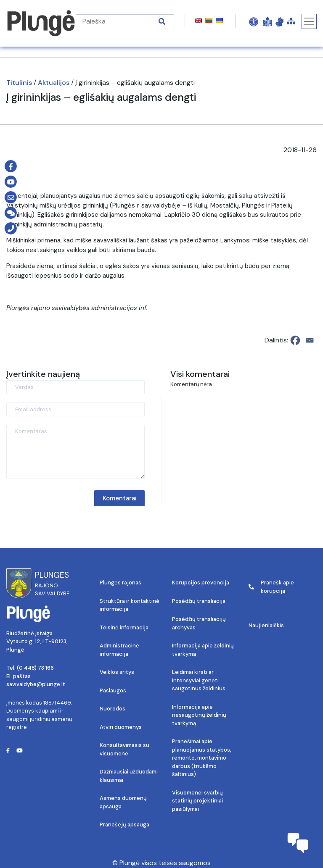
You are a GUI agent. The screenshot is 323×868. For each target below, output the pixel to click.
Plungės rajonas (120, 583)
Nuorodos (113, 709)
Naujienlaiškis (266, 625)
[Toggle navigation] (309, 21)
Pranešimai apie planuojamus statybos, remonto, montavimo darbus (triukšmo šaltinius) (202, 758)
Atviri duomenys (121, 727)
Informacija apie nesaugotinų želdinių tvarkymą (199, 715)
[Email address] (75, 409)
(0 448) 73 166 (35, 668)
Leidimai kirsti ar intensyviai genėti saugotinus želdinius (199, 680)
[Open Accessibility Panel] (254, 21)
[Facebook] (295, 340)
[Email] (310, 340)
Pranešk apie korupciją (271, 587)
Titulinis (19, 83)
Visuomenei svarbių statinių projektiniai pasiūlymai (197, 801)
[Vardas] (75, 387)
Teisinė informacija (124, 627)
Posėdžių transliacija (199, 601)
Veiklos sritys (117, 672)
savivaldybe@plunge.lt (36, 684)
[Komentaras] (75, 452)
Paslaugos (113, 690)
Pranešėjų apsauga (124, 825)
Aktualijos (54, 83)
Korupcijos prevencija (201, 583)
